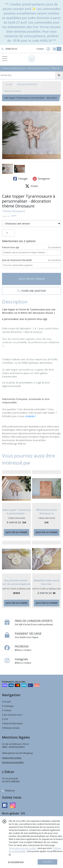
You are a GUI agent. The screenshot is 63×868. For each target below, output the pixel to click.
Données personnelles (13, 762)
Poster (32, 186)
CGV (5, 719)
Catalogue (8, 706)
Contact (40, 49)
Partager (20, 179)
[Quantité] (8, 233)
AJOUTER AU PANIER (32, 279)
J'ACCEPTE (48, 862)
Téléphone (8, 791)
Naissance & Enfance (27, 84)
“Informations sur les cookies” (23, 848)
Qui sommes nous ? (12, 715)
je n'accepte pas (16, 862)
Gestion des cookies (12, 758)
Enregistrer (41, 179)
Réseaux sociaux (11, 728)
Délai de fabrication (12, 724)
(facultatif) (32, 260)
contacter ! (30, 416)
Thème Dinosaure (12, 91)
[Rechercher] (59, 75)
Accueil (9, 84)
